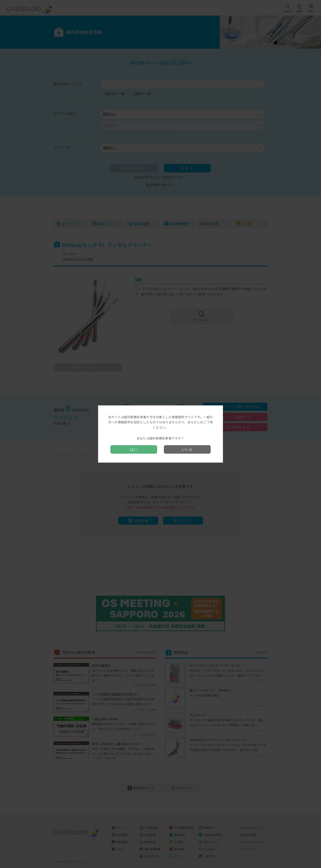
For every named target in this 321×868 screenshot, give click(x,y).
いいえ (187, 449)
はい (134, 449)
